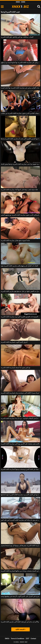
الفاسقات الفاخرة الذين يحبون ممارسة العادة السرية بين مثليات (21, 113)
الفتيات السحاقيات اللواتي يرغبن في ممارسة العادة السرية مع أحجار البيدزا (21, 88)
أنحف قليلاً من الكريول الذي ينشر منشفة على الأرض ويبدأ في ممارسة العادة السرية (21, 444)
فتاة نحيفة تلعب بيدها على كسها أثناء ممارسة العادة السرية (19, 190)
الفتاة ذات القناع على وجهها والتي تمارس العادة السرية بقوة (19, 266)
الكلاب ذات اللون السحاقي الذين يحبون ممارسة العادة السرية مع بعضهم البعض (21, 215)
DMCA (7, 639)
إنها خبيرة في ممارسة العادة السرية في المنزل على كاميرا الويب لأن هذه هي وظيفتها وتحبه (21, 596)
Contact (33, 639)
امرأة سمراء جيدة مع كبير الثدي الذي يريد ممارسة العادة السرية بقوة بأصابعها (21, 495)
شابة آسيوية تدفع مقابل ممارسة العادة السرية (15, 240)
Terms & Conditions (18, 639)
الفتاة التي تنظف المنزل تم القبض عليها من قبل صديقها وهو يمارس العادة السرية (21, 291)
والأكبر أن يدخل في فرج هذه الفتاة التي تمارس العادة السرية (20, 622)
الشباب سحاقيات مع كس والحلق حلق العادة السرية (17, 37)
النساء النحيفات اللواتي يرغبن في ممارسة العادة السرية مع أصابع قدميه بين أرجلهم (21, 62)
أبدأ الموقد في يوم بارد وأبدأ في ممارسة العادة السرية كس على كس (21, 520)
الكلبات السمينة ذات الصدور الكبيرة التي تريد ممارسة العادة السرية (21, 317)
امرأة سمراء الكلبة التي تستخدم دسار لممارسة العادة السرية (20, 393)
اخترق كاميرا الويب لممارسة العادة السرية (14, 342)
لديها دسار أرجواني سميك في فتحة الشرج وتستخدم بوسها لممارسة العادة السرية (21, 469)
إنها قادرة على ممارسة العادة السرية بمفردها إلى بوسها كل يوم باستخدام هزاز (21, 545)
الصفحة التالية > (20, 629)
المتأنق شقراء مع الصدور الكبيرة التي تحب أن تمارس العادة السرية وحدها (21, 139)
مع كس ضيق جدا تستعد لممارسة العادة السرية (16, 368)
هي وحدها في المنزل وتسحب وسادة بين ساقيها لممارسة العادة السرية (21, 571)
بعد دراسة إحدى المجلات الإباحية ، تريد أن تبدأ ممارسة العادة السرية (21, 418)
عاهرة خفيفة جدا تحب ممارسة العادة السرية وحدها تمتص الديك (21, 164)
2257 (27, 639)
